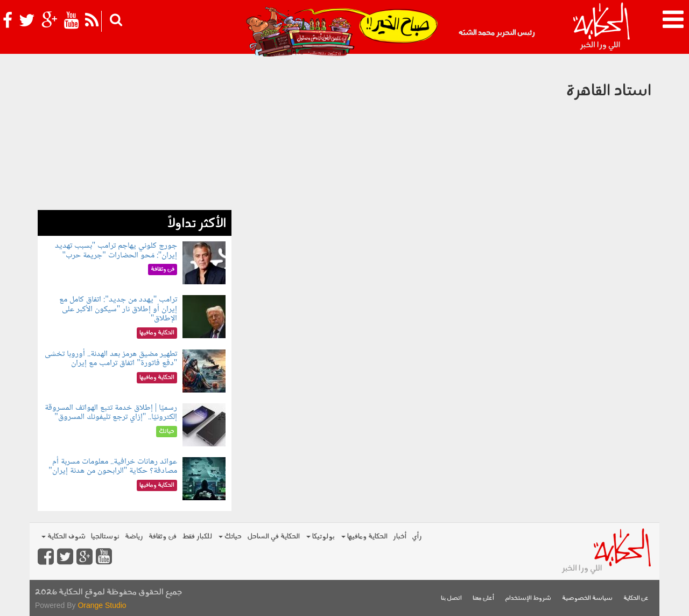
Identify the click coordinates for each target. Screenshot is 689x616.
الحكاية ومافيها (364, 537)
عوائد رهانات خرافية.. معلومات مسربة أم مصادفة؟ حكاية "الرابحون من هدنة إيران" (113, 467)
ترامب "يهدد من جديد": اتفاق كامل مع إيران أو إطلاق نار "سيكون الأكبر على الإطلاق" (118, 309)
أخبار (400, 537)
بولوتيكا (321, 537)
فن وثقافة (163, 537)
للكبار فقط (197, 537)
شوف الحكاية (64, 537)
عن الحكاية (636, 598)
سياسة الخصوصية (587, 598)
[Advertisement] (135, 135)
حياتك (230, 537)
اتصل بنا (451, 598)
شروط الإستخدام (528, 598)
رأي (417, 537)
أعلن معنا (483, 598)
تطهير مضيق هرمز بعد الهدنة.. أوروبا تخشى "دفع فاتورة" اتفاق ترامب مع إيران (111, 359)
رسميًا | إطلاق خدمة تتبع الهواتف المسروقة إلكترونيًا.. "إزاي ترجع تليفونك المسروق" (111, 413)
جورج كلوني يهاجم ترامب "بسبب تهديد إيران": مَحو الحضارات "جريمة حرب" (116, 251)
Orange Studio (102, 605)
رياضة (134, 537)
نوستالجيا (105, 537)
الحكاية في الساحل (273, 537)
